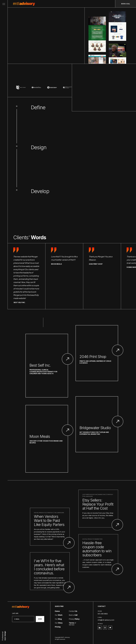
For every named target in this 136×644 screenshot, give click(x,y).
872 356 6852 (103, 614)
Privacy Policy (107, 638)
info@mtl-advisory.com (106, 620)
